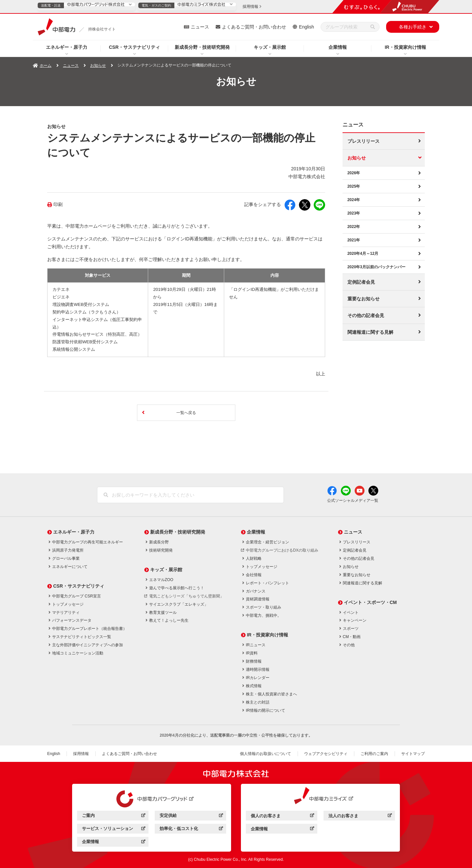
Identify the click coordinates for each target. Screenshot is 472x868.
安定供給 (191, 816)
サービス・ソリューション (114, 830)
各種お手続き (413, 27)
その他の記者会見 (366, 315)
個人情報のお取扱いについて (265, 754)
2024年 (354, 200)
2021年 (354, 240)
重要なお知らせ (364, 299)
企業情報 (338, 47)
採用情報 (81, 754)
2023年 (354, 213)
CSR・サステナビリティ (134, 47)
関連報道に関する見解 (370, 332)
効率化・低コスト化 (191, 830)
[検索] (373, 27)
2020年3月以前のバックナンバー (376, 267)
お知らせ (98, 66)
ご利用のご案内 (374, 754)
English (306, 27)
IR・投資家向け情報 (405, 47)
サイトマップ (413, 754)
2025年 (354, 186)
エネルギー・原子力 (67, 47)
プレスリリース (364, 141)
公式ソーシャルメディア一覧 (353, 500)
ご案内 (114, 816)
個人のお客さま (282, 817)
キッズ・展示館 (270, 47)
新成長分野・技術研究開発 (202, 47)
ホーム (46, 66)
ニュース (200, 27)
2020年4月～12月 (363, 254)
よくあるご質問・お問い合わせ (254, 27)
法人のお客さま (360, 817)
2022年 (354, 227)
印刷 (58, 205)
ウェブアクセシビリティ (326, 754)
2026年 (354, 173)
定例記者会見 (361, 282)
